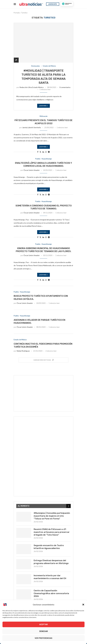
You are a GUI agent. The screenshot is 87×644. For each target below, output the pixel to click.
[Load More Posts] (43, 360)
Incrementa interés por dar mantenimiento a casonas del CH (50, 577)
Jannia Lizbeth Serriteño (32, 127)
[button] (83, 605)
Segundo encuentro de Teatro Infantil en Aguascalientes (49, 547)
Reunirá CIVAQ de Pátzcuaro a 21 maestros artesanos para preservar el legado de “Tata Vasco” (52, 532)
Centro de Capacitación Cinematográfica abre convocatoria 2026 (51, 593)
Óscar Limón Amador (32, 170)
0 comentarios (65, 87)
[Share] (16, 60)
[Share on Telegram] (49, 152)
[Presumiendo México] (67, 4)
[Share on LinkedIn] (43, 152)
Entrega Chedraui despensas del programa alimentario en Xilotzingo (51, 562)
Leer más (43, 106)
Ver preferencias (43, 638)
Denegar (44, 631)
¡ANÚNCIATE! (53, 4)
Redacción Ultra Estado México (32, 87)
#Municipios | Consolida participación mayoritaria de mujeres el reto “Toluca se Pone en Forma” (52, 516)
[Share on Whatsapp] (46, 152)
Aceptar (43, 624)
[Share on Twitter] (40, 152)
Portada (17, 13)
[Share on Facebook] (38, 152)
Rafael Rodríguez (23, 351)
